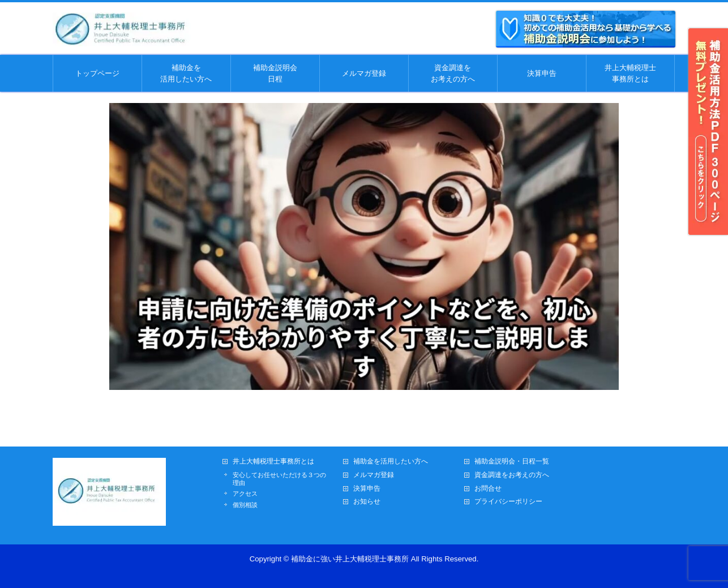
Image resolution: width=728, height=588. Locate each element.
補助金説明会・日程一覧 (512, 462)
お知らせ (367, 502)
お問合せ (488, 489)
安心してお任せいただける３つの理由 (279, 479)
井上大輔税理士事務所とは (273, 462)
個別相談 (245, 505)
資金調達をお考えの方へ (512, 475)
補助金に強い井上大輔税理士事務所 (350, 559)
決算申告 (367, 489)
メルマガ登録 (374, 475)
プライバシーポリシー (508, 502)
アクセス (245, 493)
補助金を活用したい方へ (391, 462)
